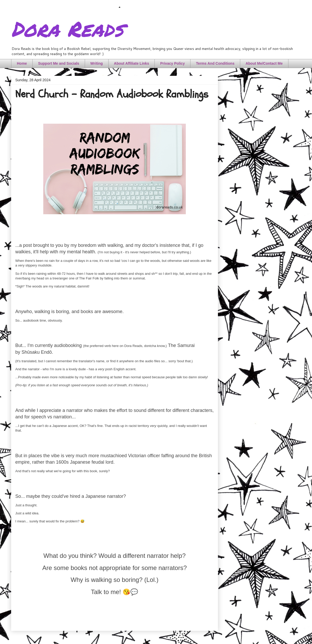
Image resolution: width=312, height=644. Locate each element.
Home (22, 63)
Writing (97, 63)
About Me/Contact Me (264, 63)
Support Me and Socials (59, 63)
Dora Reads (67, 28)
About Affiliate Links (132, 63)
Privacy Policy (172, 63)
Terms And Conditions (215, 63)
